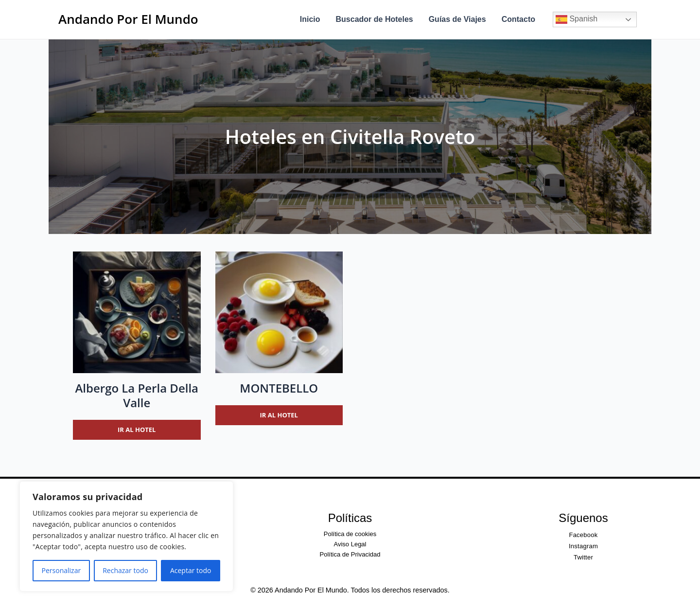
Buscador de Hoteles (375, 19)
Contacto (518, 19)
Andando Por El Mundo (128, 19)
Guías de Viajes (457, 19)
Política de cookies (350, 534)
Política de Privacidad (350, 554)
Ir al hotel (137, 430)
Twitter (583, 557)
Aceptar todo (191, 570)
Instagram (583, 546)
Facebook (583, 535)
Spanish (577, 19)
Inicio (310, 19)
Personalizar (61, 570)
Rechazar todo (125, 570)
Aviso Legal (350, 544)
